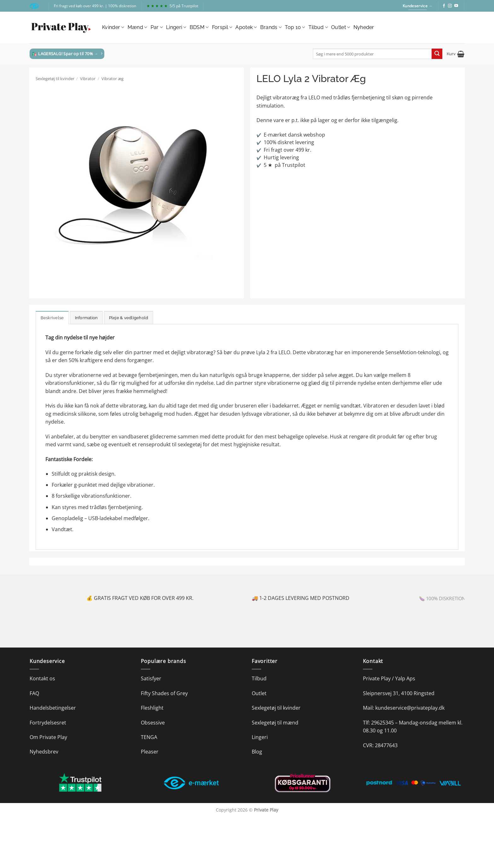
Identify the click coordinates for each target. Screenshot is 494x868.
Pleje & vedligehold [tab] (129, 318)
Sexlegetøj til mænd (275, 723)
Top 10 (295, 27)
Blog (257, 752)
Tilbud (318, 27)
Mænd (138, 27)
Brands (271, 27)
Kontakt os (42, 678)
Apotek (246, 27)
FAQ (34, 693)
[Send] (437, 54)
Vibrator (88, 79)
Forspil (222, 27)
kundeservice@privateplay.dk (410, 708)
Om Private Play (48, 737)
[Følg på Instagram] (450, 6)
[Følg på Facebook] (444, 6)
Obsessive (153, 723)
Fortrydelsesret (48, 723)
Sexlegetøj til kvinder (55, 79)
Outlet (341, 27)
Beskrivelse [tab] (52, 318)
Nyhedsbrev (44, 752)
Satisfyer (151, 678)
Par (157, 27)
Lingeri (176, 27)
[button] (456, 54)
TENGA (149, 737)
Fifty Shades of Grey (164, 693)
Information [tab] (86, 318)
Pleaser (150, 752)
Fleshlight (152, 708)
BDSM (199, 27)
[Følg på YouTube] (456, 6)
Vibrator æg (112, 79)
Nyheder (364, 27)
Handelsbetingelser (53, 708)
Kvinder (113, 27)
